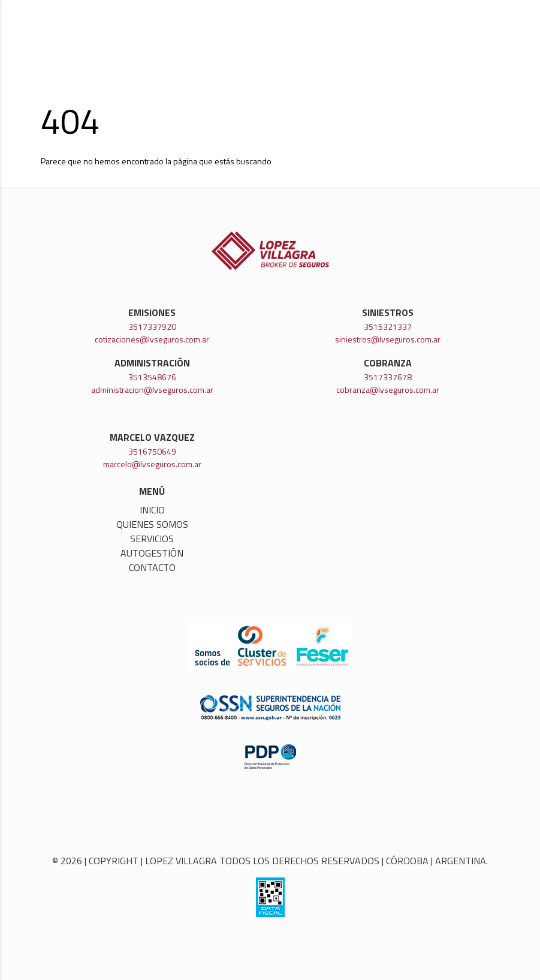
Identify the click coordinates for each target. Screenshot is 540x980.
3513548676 (152, 377)
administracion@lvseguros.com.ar (152, 390)
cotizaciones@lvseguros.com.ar (152, 339)
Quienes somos (152, 524)
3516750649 (152, 451)
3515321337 (388, 327)
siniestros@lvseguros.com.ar (388, 339)
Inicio (152, 510)
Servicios (152, 539)
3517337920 (152, 327)
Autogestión (152, 553)
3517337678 (388, 377)
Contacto (152, 567)
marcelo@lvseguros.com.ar (152, 464)
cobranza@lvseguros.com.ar (388, 390)
